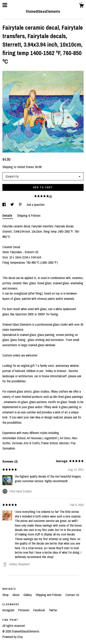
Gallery (28, 595)
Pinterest (24, 610)
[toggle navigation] (5, 5)
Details (8, 215)
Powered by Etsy (13, 637)
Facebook (39, 610)
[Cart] (81, 6)
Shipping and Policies (49, 595)
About (16, 595)
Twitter (53, 610)
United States (25, 167)
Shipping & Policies (29, 215)
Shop (6, 595)
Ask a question (36, 205)
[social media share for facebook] (4, 205)
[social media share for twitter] (13, 205)
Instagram (9, 610)
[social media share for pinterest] (21, 205)
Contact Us (72, 595)
